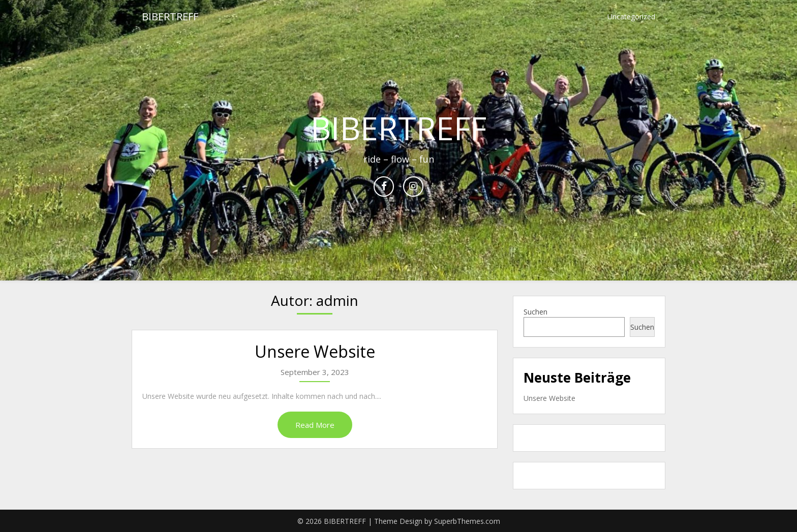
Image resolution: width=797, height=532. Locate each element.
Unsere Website (315, 351)
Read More (315, 425)
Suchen (535, 312)
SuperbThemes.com (467, 521)
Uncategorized (631, 17)
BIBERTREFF (170, 17)
